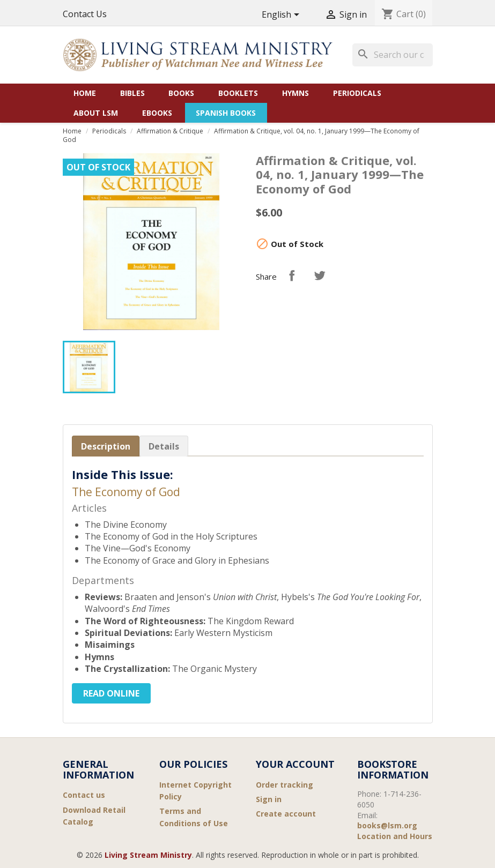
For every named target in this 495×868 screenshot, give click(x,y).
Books (181, 93)
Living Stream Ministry (148, 855)
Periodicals (357, 93)
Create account (286, 814)
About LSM (96, 113)
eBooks (157, 113)
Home (85, 93)
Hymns (295, 93)
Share (292, 275)
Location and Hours (395, 836)
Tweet (320, 275)
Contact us (84, 795)
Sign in (269, 799)
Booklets (238, 93)
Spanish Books (226, 113)
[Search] (393, 55)
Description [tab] (106, 446)
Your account (295, 764)
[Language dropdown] (282, 15)
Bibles (132, 93)
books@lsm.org (387, 825)
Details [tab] (164, 446)
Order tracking (285, 785)
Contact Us (85, 14)
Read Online (111, 693)
